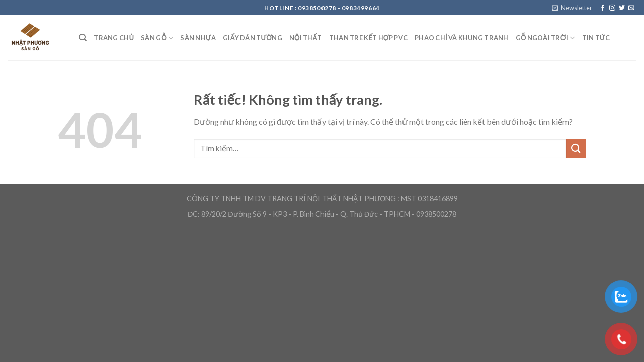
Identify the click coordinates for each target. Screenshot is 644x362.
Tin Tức (596, 38)
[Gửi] (576, 149)
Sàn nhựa (198, 38)
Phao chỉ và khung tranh (461, 38)
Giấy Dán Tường (253, 38)
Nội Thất (306, 38)
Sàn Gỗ (157, 38)
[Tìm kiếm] (83, 38)
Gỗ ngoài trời (545, 38)
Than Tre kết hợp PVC (368, 38)
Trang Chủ (114, 38)
